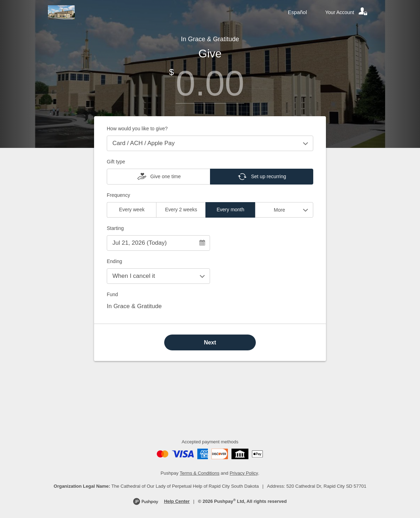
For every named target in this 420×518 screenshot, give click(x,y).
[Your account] (347, 12)
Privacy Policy (244, 473)
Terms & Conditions (200, 473)
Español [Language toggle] (297, 12)
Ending (115, 261)
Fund (112, 294)
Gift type (116, 162)
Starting (115, 228)
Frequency (118, 195)
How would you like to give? (137, 129)
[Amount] (210, 83)
